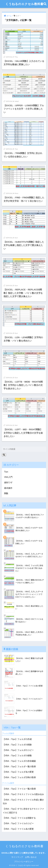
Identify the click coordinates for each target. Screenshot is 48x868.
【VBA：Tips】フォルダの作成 (17, 739)
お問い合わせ (31, 857)
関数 (6, 493)
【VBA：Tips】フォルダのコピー (18, 750)
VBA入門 (8, 477)
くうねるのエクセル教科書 (24, 4)
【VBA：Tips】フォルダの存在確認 (19, 761)
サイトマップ (17, 857)
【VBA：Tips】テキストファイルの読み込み (23, 794)
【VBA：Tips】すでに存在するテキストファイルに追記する (23, 811)
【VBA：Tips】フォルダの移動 (17, 756)
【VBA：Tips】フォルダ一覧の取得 (19, 767)
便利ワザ (8, 483)
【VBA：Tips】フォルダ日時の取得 (19, 777)
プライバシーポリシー (24, 862)
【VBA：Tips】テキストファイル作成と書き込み (23, 802)
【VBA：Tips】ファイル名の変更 (18, 829)
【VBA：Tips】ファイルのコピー (18, 823)
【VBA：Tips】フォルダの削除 (17, 745)
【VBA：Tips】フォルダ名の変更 (18, 772)
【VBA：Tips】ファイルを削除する (19, 818)
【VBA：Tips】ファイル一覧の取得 (19, 789)
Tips (6, 472)
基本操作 (8, 488)
